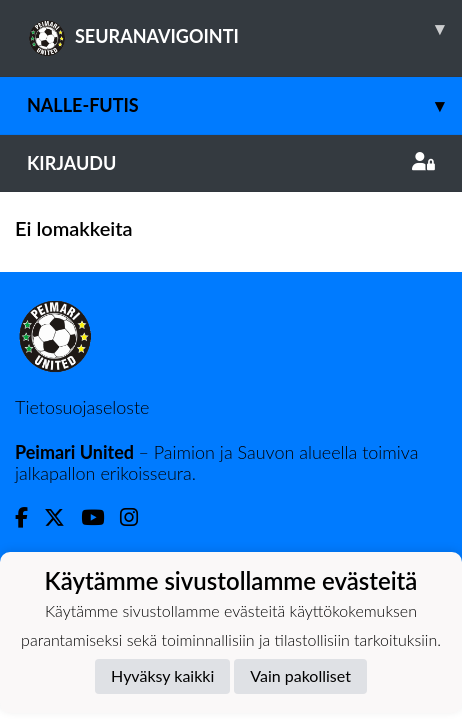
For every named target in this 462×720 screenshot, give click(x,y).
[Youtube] (100, 517)
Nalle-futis (244, 105)
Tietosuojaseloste (82, 407)
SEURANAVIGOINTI (244, 29)
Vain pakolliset (300, 675)
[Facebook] (29, 517)
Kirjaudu (231, 163)
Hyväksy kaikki (162, 675)
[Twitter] (62, 517)
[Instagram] (137, 517)
